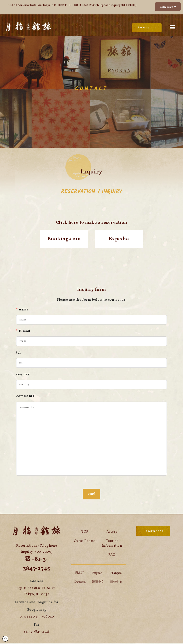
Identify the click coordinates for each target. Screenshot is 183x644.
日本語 (80, 574)
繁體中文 (98, 583)
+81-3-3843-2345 (85, 5)
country (23, 375)
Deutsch (80, 583)
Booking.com (64, 239)
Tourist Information (112, 544)
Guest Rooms (85, 542)
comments (25, 397)
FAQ (112, 556)
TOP (85, 532)
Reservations (146, 28)
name (22, 310)
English (97, 574)
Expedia (119, 239)
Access (112, 532)
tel (18, 353)
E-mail (23, 332)
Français (116, 574)
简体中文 (116, 583)
